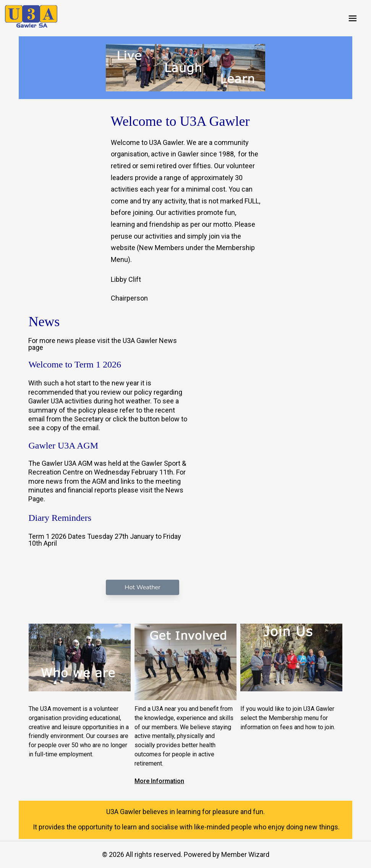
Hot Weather (142, 587)
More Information (159, 781)
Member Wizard (245, 854)
